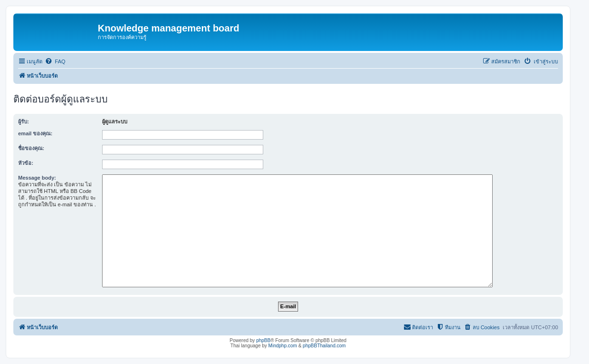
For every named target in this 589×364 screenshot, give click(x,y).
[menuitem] (55, 61)
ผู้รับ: (24, 121)
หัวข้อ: (26, 163)
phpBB (263, 340)
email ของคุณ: (35, 133)
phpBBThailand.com (324, 346)
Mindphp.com (283, 346)
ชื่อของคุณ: (31, 148)
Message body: (37, 178)
